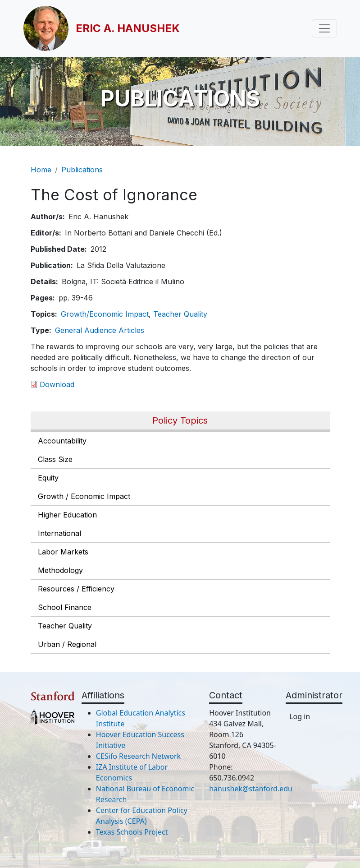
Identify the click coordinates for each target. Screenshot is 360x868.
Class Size (55, 459)
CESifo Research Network (138, 756)
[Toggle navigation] (324, 28)
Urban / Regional (67, 644)
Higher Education (67, 515)
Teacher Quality (65, 626)
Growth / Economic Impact (84, 496)
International (59, 533)
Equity (48, 478)
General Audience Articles (100, 330)
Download (57, 384)
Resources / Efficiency (76, 589)
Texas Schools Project (132, 832)
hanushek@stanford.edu (251, 789)
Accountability (62, 441)
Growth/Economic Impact (105, 314)
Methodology (60, 570)
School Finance (65, 607)
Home (41, 170)
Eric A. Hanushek (128, 28)
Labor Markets (63, 552)
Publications (82, 170)
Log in (300, 716)
